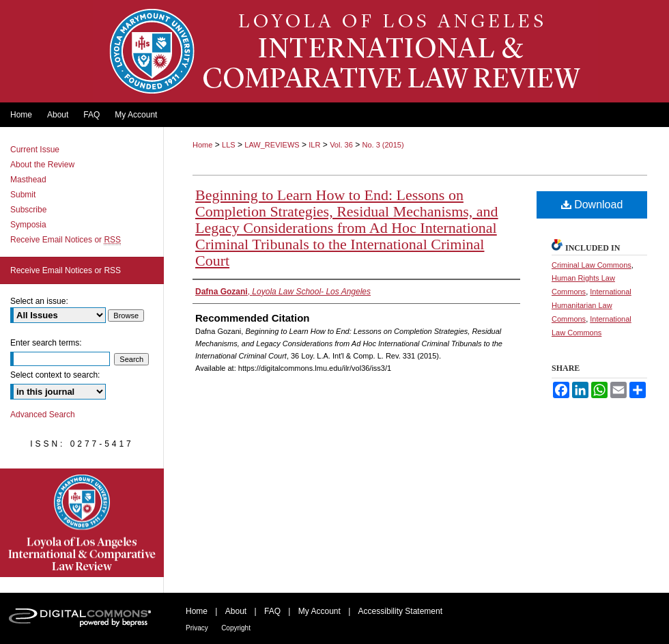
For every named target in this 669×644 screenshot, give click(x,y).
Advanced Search (43, 415)
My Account (319, 611)
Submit (23, 195)
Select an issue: (39, 301)
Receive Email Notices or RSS (66, 270)
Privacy (197, 628)
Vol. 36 (341, 145)
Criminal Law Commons (592, 265)
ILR (314, 145)
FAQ (272, 611)
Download (592, 205)
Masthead (28, 180)
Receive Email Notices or (66, 240)
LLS (229, 145)
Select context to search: (55, 375)
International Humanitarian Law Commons (592, 305)
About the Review (42, 165)
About (236, 611)
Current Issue (35, 150)
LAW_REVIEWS (272, 145)
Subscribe (28, 210)
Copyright (236, 628)
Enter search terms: (46, 343)
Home (202, 145)
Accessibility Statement (400, 611)
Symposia (28, 225)
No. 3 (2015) (383, 145)
